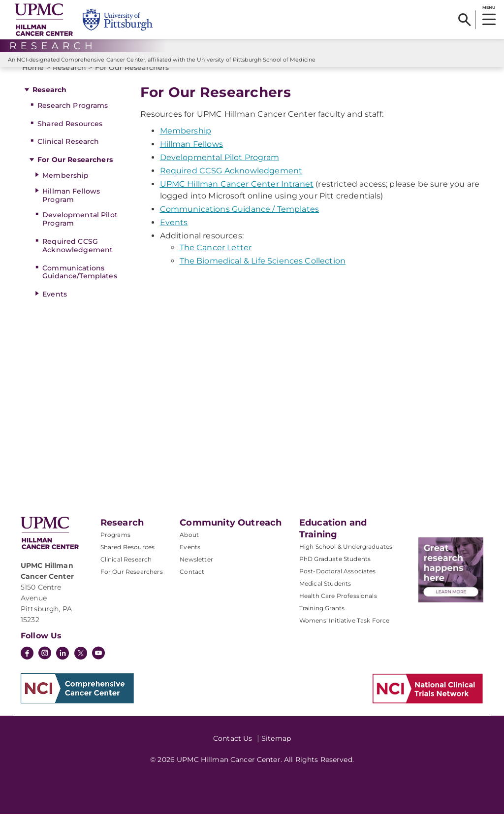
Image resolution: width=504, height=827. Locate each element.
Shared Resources (70, 136)
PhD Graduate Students (335, 572)
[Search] (464, 20)
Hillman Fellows (191, 157)
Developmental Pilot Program (80, 232)
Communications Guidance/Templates (80, 285)
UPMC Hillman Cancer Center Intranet (237, 197)
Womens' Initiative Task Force (345, 633)
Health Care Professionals (338, 609)
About (189, 547)
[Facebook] (27, 667)
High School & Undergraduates (346, 559)
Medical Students (325, 596)
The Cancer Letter (216, 260)
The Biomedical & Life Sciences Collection (263, 274)
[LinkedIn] (63, 667)
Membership (65, 188)
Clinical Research (68, 154)
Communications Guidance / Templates (240, 222)
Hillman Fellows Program (71, 208)
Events (55, 307)
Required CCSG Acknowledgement (78, 258)
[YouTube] (98, 667)
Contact (192, 584)
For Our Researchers (75, 172)
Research (49, 102)
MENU (488, 7)
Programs (115, 547)
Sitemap (276, 751)
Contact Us (233, 751)
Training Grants (322, 621)
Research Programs (73, 118)
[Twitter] (81, 666)
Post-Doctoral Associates (338, 584)
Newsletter (196, 572)
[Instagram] (45, 667)
